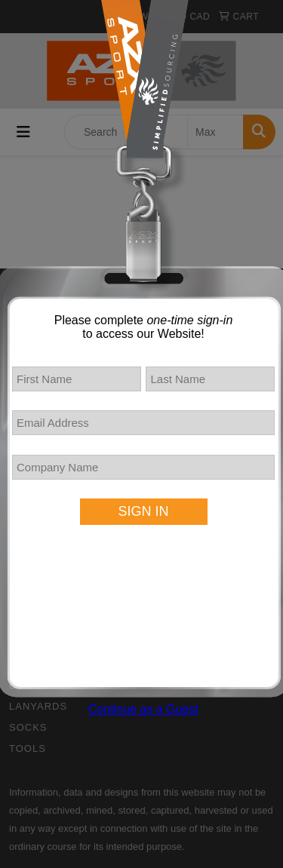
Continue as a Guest (143, 709)
